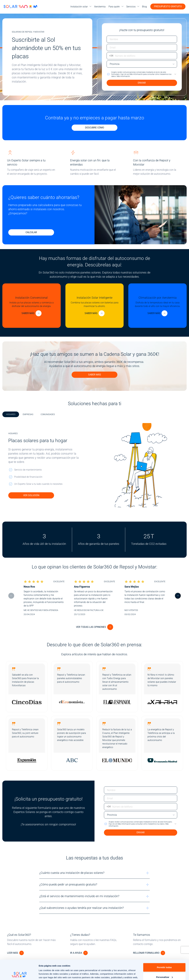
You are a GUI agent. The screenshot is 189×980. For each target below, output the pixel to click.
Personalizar (164, 958)
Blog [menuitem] (144, 7)
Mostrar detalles (47, 974)
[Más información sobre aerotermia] (157, 313)
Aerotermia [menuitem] (100, 7)
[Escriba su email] (142, 47)
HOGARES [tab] (11, 414)
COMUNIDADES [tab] (48, 414)
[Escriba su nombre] (142, 39)
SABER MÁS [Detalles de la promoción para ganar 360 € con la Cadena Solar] (95, 375)
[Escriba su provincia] (142, 64)
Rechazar (164, 968)
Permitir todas (164, 949)
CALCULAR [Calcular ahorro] (31, 232)
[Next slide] (178, 596)
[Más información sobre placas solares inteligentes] (95, 313)
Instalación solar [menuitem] (79, 7)
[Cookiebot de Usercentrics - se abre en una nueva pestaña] (19, 974)
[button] (142, 74)
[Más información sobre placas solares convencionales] (32, 313)
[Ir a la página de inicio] (20, 7)
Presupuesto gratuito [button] (168, 6)
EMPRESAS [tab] (28, 414)
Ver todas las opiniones (91, 627)
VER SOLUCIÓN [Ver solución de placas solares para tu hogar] (31, 495)
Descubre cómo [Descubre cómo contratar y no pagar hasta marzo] (95, 128)
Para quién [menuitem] (114, 7)
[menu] (81, 7)
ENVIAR (142, 83)
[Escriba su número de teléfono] (142, 56)
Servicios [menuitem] (131, 7)
